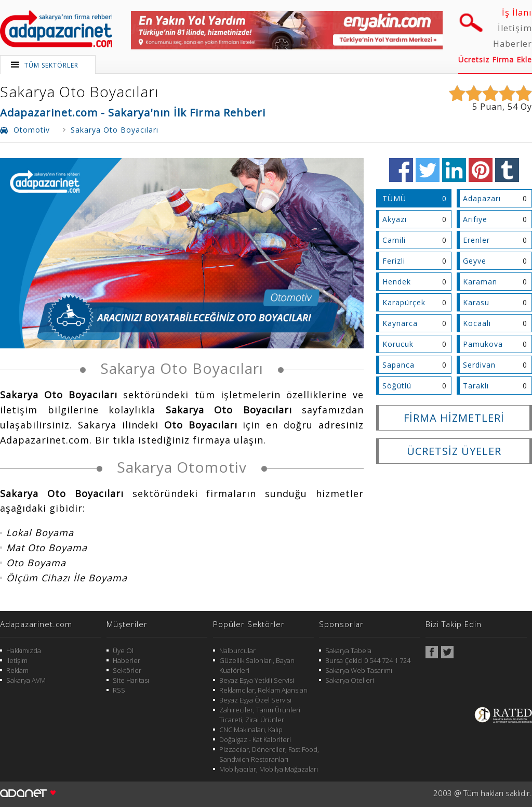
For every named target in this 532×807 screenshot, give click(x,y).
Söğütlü (397, 386)
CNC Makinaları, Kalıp (251, 730)
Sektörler (127, 670)
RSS (119, 690)
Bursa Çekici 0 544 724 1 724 (368, 660)
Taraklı (476, 386)
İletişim (515, 28)
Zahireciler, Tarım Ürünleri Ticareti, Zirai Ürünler (260, 715)
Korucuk (398, 344)
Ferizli (394, 261)
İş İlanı (517, 12)
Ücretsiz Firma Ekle (495, 60)
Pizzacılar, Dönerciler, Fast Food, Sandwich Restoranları (269, 754)
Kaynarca (400, 323)
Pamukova (483, 344)
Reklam (17, 670)
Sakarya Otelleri (350, 680)
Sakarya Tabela (348, 650)
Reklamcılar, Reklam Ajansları (263, 690)
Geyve (475, 261)
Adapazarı (482, 198)
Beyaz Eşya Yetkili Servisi (257, 680)
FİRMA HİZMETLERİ (454, 418)
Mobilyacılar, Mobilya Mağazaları (269, 769)
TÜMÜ (394, 198)
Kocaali (477, 323)
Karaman (480, 282)
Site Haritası (131, 680)
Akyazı (395, 219)
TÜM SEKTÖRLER (51, 65)
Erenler (476, 240)
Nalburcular (237, 650)
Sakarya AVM (26, 680)
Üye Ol (123, 650)
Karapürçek (404, 302)
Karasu (476, 302)
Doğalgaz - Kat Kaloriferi (255, 739)
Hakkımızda (24, 650)
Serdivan (479, 365)
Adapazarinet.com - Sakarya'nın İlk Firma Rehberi (133, 113)
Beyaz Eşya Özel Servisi (255, 700)
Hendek (397, 282)
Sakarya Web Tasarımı (359, 670)
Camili (394, 240)
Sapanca (398, 365)
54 (513, 107)
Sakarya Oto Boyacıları (79, 92)
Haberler (513, 44)
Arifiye (475, 219)
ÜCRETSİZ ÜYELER (454, 451)
